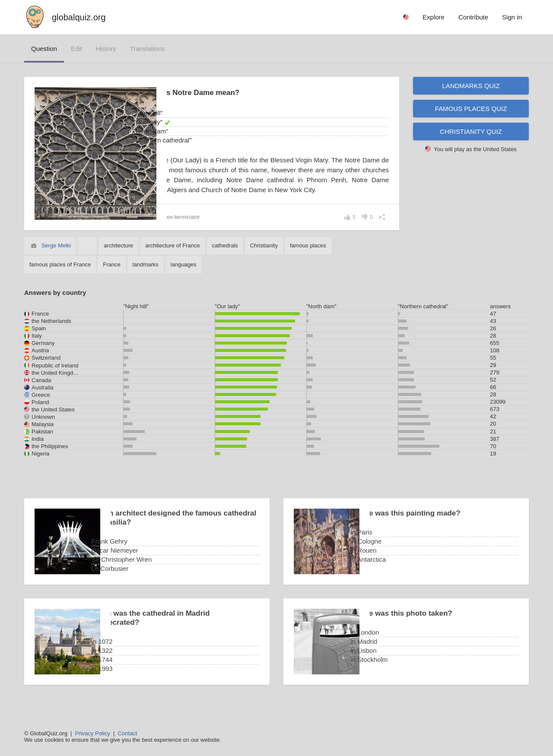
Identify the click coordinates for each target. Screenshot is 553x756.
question (44, 49)
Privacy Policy (93, 733)
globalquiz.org (79, 17)
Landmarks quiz (471, 86)
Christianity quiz (471, 131)
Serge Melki (56, 255)
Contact (127, 733)
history (106, 49)
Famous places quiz (471, 109)
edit (76, 49)
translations (148, 49)
